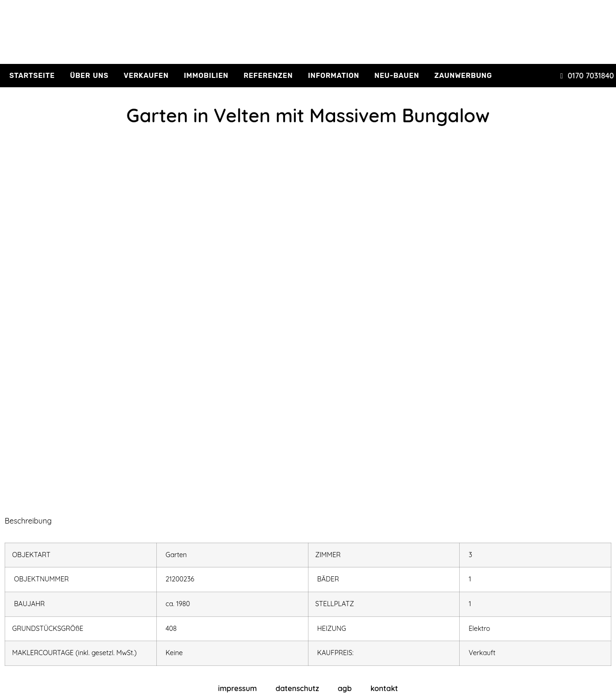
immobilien (206, 76)
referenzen (268, 76)
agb (345, 688)
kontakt (384, 688)
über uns (89, 76)
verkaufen (146, 76)
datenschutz (297, 688)
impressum (237, 688)
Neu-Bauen (397, 76)
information (334, 76)
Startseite (32, 76)
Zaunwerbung (463, 76)
